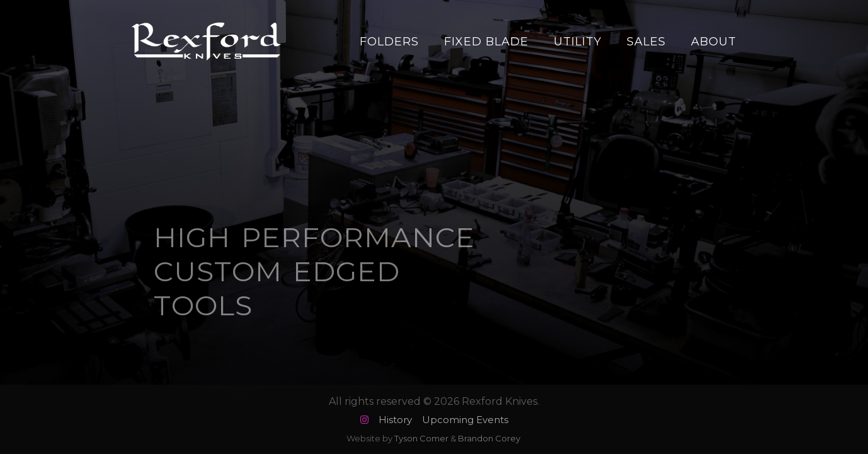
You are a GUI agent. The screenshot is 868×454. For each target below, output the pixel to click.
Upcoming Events (465, 420)
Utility (578, 42)
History (395, 420)
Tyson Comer (421, 438)
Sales (646, 42)
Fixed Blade (486, 42)
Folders (389, 42)
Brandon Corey (489, 438)
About (714, 42)
